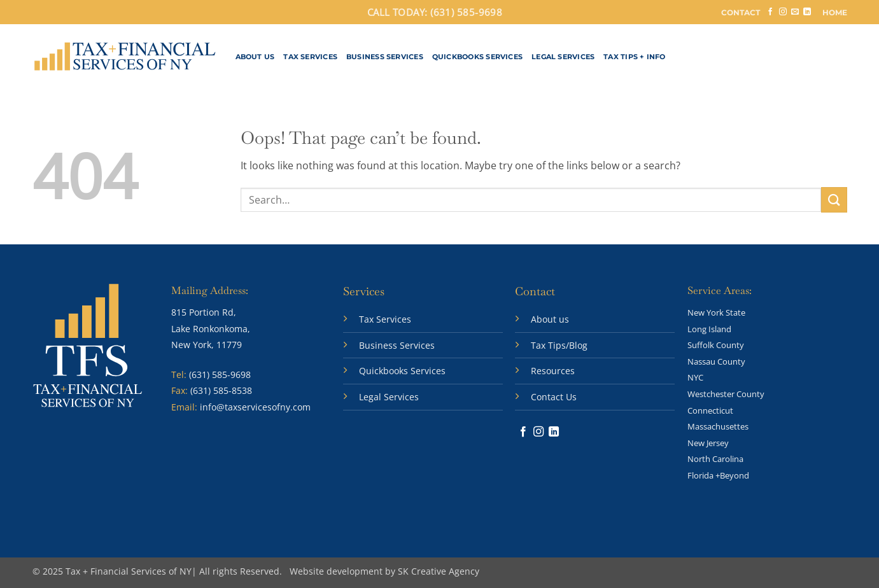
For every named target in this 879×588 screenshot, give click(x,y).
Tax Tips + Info (634, 57)
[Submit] (834, 199)
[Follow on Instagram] (783, 12)
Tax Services (310, 57)
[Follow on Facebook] (770, 12)
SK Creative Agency (439, 571)
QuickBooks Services (477, 57)
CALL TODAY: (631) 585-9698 (435, 12)
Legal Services (563, 57)
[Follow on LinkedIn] (807, 12)
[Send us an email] (795, 12)
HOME (835, 12)
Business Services (385, 57)
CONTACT (741, 12)
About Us (255, 57)
